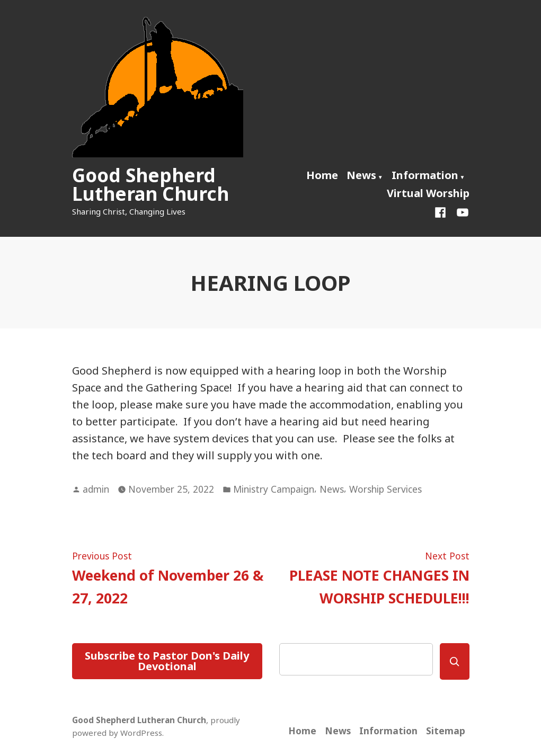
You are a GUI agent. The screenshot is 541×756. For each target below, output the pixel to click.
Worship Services (385, 489)
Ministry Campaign (274, 489)
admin (96, 489)
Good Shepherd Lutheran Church (150, 184)
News (361, 175)
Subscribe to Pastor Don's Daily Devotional (167, 661)
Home (322, 175)
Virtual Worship (428, 193)
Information (425, 175)
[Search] (455, 661)
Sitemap (446, 731)
